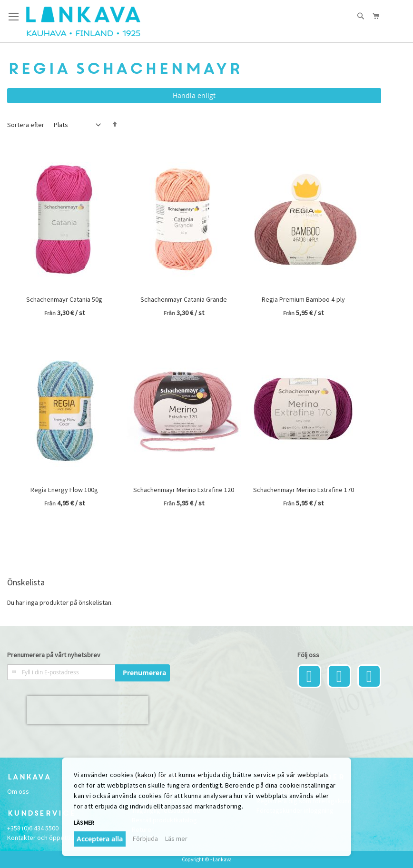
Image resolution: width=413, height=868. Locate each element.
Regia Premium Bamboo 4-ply (303, 299)
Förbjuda (145, 838)
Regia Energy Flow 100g (64, 490)
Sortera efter (26, 125)
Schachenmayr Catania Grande (184, 299)
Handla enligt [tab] (194, 95)
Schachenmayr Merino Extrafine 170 (304, 490)
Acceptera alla (100, 839)
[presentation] (88, 710)
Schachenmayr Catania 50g (64, 299)
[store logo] (83, 21)
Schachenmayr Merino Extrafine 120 (184, 490)
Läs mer (84, 823)
